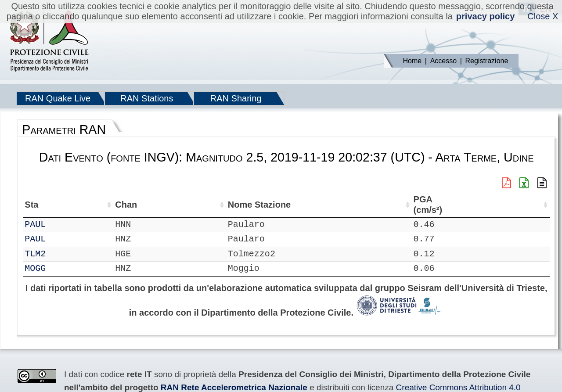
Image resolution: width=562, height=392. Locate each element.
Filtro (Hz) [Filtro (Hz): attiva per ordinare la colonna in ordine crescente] (282, 205)
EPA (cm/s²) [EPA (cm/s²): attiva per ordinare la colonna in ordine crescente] (413, 205)
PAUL (60, 225)
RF (30, 225)
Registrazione (487, 61)
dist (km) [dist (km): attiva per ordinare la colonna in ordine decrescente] (339, 205)
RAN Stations (147, 98)
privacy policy (485, 16)
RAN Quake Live (58, 98)
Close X (543, 16)
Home (412, 61)
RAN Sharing (236, 98)
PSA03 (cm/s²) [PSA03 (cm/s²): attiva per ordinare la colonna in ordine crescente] (526, 205)
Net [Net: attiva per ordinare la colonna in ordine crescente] (32, 205)
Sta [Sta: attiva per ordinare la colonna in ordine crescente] (56, 205)
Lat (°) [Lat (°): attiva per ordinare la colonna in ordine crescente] (146, 205)
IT (30, 254)
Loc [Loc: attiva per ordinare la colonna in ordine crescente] (115, 205)
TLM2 (60, 254)
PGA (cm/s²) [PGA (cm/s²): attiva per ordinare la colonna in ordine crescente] (373, 205)
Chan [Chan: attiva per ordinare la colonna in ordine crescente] (86, 205)
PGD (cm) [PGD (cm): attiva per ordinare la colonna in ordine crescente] (485, 205)
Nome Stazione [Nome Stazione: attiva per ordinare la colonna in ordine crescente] (236, 205)
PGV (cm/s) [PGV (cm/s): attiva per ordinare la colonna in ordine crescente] (452, 205)
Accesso (443, 61)
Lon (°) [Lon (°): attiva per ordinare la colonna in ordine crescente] (190, 205)
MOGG (60, 268)
